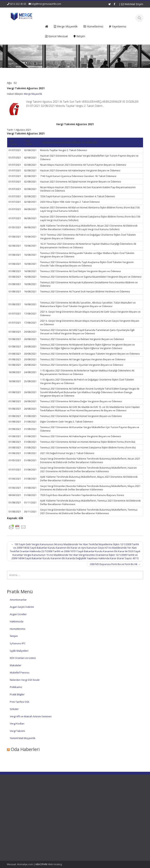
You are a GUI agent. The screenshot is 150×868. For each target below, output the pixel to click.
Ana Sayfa (56, 796)
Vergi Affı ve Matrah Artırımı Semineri (31, 716)
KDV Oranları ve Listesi (23, 658)
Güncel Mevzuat (59, 806)
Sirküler (14, 709)
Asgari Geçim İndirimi (22, 607)
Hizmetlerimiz (18, 629)
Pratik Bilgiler (17, 694)
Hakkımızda (17, 621)
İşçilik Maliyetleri (19, 651)
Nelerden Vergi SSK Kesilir (25, 680)
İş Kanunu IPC (18, 643)
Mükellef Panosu (20, 672)
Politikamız (16, 687)
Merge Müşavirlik (33, 94)
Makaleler (16, 665)
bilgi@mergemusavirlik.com (46, 4)
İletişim (14, 636)
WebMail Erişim (132, 4)
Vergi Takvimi (17, 731)
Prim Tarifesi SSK (20, 702)
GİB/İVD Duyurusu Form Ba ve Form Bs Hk (115, 564)
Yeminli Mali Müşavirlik (23, 738)
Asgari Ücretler (18, 614)
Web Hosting (55, 864)
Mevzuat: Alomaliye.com (20, 864)
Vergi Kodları (17, 724)
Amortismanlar (18, 600)
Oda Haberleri (25, 749)
